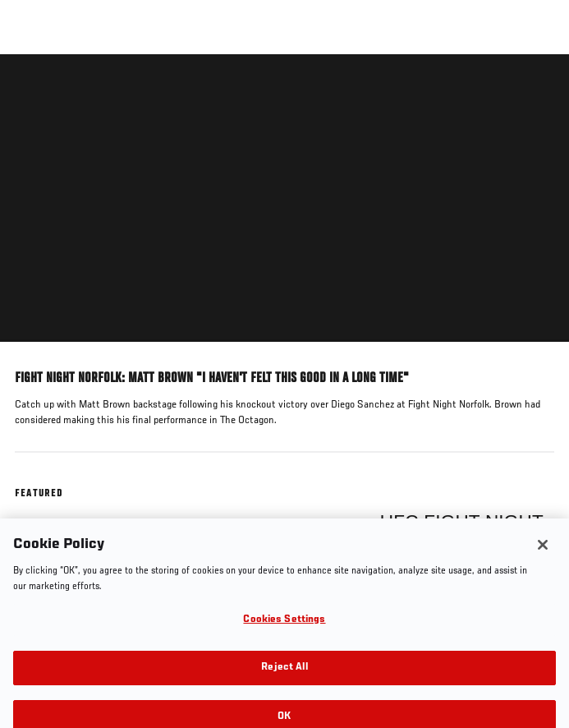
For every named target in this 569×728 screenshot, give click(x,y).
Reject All (284, 676)
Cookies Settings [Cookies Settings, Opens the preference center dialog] (284, 627)
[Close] (543, 552)
